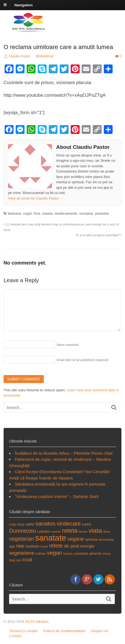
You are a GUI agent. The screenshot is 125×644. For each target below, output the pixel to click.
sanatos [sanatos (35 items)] (45, 523)
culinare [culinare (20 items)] (44, 531)
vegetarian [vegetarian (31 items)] (21, 539)
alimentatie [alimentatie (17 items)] (106, 539)
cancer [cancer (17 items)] (56, 531)
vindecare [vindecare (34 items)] (69, 524)
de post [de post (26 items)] (71, 546)
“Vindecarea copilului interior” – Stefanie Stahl (57, 496)
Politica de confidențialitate (64, 631)
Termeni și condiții (23, 631)
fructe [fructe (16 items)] (44, 546)
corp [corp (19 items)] (13, 524)
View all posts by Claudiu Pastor (36, 198)
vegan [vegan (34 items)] (55, 553)
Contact (15, 636)
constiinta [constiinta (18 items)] (81, 554)
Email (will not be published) (83, 360)
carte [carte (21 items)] (30, 524)
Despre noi (100, 631)
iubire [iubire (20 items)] (87, 524)
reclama (86, 213)
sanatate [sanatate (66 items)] (51, 538)
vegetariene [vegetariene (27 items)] (22, 553)
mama (47, 213)
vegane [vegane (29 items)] (76, 539)
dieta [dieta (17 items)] (106, 531)
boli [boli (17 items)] (19, 560)
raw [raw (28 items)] (20, 546)
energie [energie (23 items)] (87, 546)
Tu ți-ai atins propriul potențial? (98, 235)
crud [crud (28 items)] (27, 560)
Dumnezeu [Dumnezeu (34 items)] (23, 531)
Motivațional (45, 56)
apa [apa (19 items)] (12, 546)
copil (27, 213)
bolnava (14, 213)
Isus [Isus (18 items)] (12, 560)
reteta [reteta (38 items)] (70, 531)
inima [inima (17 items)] (107, 553)
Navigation (23, 5)
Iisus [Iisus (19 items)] (21, 524)
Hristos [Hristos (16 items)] (68, 554)
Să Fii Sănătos (37, 622)
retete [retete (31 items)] (56, 546)
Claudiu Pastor (19, 56)
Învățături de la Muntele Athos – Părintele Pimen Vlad (64, 453)
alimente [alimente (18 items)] (95, 554)
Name (68, 345)
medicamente (66, 213)
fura (37, 213)
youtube (102, 213)
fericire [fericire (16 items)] (83, 532)
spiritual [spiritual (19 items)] (91, 539)
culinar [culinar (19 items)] (41, 553)
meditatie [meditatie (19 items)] (32, 546)
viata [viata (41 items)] (95, 530)
